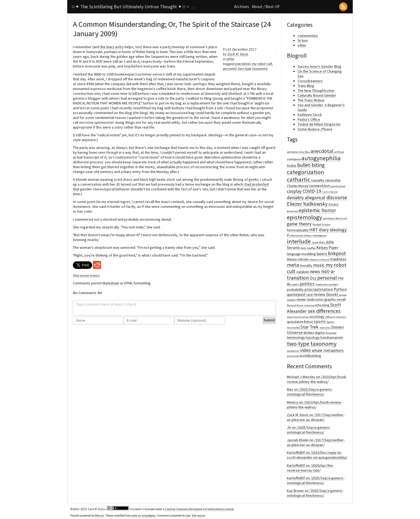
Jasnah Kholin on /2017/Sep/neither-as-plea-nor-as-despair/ (316, 442)
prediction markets (327, 285)
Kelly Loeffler (308, 248)
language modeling (302, 254)
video (306, 350)
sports (320, 321)
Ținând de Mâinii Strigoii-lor (319, 124)
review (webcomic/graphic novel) (321, 300)
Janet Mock (319, 242)
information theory (301, 236)
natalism (303, 272)
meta (293, 265)
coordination (338, 186)
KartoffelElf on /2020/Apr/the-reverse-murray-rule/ (310, 468)
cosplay (295, 191)
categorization (305, 172)
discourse (337, 197)
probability (296, 290)
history (326, 225)
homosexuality (298, 230)
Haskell (317, 225)
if (288, 235)
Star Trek (310, 327)
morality (307, 266)
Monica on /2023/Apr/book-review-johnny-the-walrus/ (314, 405)
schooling (322, 305)
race (310, 295)
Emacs (333, 204)
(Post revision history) (86, 276)
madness (338, 259)
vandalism (293, 351)
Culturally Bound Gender (317, 95)
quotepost (297, 294)
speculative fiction (300, 322)
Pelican (99, 516)
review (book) (326, 294)
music (319, 265)
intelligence (319, 236)
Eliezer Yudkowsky (308, 204)
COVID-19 (312, 191)
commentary (308, 36)
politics (308, 284)
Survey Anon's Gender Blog (319, 66)
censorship (333, 180)
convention (320, 186)
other (230, 59)
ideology (338, 230)
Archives (242, 7)
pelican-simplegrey (143, 516)
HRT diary (320, 230)
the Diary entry (112, 47)
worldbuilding (310, 356)
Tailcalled (331, 333)
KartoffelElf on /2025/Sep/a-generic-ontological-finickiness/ (316, 480)
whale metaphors (328, 350)
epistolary (329, 218)
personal (230, 69)
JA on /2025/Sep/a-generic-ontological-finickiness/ (309, 430)
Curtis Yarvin (330, 192)
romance (309, 305)
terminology (296, 338)
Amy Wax (305, 152)
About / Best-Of (266, 7)
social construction (298, 317)
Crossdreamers (310, 81)
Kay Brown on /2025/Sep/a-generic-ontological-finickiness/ (315, 493)
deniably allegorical (307, 198)
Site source (198, 516)
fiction (303, 40)
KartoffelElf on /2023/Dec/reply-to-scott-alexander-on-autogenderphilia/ (317, 455)
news (316, 272)
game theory (300, 224)
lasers (322, 254)
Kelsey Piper (327, 248)
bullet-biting (311, 165)
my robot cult (262, 64)
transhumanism (332, 338)
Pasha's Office (309, 119)
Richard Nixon (295, 305)
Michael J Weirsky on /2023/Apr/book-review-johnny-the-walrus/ (317, 379)
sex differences (324, 311)
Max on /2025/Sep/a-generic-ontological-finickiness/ (310, 392)
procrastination (319, 289)
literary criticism (320, 260)
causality (318, 180)
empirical (293, 211)
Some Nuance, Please (315, 129)
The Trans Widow (311, 100)
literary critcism (298, 259)
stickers (309, 333)
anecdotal (242, 64)
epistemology (305, 217)
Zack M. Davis (238, 54)
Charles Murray (298, 186)
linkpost (337, 253)
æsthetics (293, 152)
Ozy (314, 278)
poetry (296, 285)
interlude (299, 241)
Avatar (292, 166)
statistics (325, 328)
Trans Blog (306, 86)
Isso (188, 516)
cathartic (299, 179)
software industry (335, 317)
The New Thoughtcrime (316, 91)
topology (313, 338)
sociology (317, 317)
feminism (341, 218)
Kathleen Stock (310, 115)
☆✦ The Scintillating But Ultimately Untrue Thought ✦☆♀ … (133, 7)
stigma (320, 333)
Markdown (111, 283)
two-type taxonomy (253, 69)
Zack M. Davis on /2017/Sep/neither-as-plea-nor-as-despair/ (316, 417)
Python (340, 289)
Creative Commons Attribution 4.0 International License (199, 509)
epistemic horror (317, 210)
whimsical (293, 356)
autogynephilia (321, 158)
